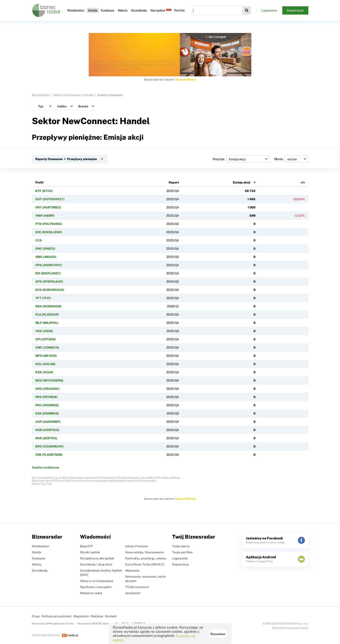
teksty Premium (136, 546)
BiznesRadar (41, 95)
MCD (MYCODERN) (49, 380)
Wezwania (132, 570)
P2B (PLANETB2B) (49, 455)
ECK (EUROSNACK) (50, 290)
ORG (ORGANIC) (47, 389)
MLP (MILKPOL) (47, 323)
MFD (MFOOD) (46, 356)
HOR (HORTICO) (47, 430)
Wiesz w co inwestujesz (97, 581)
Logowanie (269, 10)
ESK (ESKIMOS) (47, 413)
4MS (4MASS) (46, 257)
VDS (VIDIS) (44, 331)
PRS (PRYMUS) (47, 397)
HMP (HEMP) (45, 216)
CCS (39, 240)
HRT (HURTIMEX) (48, 207)
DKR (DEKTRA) (46, 438)
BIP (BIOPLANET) (48, 273)
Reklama (97, 616)
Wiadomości (76, 10)
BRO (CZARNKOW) (50, 446)
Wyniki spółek (90, 552)
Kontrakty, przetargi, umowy (146, 558)
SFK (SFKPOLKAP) (49, 282)
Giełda (93, 10)
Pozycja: (241, 159)
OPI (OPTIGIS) (46, 339)
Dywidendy (139, 10)
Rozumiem (218, 634)
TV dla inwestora (137, 587)
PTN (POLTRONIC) (49, 224)
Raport (174, 182)
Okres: (291, 159)
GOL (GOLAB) (45, 364)
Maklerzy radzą (91, 593)
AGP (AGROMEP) (48, 422)
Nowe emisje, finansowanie (144, 552)
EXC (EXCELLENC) (49, 232)
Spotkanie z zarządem (96, 587)
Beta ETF (86, 546)
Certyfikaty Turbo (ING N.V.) (145, 564)
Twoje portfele (182, 552)
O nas (36, 616)
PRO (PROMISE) (47, 405)
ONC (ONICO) (45, 249)
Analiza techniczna (46, 467)
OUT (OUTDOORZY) (50, 199)
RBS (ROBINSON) (48, 306)
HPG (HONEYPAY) (49, 265)
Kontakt (111, 616)
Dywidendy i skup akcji (96, 564)
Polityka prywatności (57, 616)
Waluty (123, 10)
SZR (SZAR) (44, 372)
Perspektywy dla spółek (97, 558)
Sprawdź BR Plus (186, 80)
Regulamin (81, 616)
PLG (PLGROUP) (47, 315)
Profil (39, 182)
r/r (303, 182)
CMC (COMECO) (47, 347)
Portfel (179, 10)
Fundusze (108, 10)
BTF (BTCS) (44, 191)
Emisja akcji (242, 182)
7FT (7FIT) (43, 298)
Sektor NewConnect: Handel (73, 95)
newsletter (133, 593)
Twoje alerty (181, 546)
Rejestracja (295, 10)
